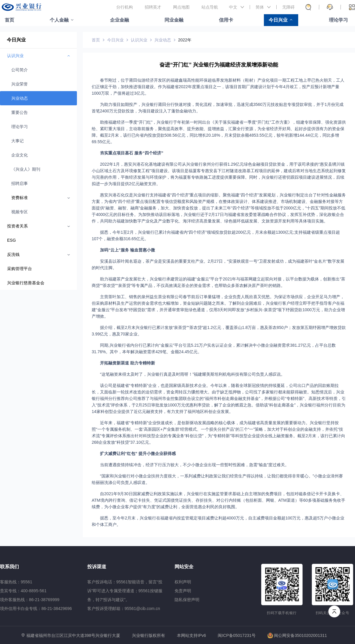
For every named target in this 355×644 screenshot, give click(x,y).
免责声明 (183, 591)
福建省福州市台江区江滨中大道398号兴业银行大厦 (73, 635)
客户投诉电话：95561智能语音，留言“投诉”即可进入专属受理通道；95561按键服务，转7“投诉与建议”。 (125, 591)
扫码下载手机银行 (282, 613)
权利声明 (183, 582)
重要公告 (20, 112)
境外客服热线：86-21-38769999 (30, 600)
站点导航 (210, 7)
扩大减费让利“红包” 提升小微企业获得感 (138, 453)
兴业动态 (20, 98)
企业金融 (120, 20)
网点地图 (181, 7)
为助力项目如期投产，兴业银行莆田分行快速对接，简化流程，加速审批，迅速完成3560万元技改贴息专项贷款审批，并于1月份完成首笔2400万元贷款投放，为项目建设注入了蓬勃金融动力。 (218, 108)
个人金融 (59, 20)
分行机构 (125, 7)
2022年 (185, 40)
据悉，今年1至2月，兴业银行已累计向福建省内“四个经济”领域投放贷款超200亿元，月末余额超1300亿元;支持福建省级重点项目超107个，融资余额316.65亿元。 (216, 235)
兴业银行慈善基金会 (26, 283)
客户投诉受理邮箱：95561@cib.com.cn (124, 609)
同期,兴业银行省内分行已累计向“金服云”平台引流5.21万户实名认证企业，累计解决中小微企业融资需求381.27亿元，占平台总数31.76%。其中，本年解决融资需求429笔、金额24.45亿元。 (214, 348)
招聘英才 (153, 7)
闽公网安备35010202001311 (297, 635)
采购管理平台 (20, 269)
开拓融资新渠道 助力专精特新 (128, 363)
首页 (9, 20)
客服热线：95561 (16, 582)
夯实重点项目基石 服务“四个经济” (132, 153)
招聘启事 (20, 183)
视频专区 (20, 212)
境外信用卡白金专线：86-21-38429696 (36, 609)
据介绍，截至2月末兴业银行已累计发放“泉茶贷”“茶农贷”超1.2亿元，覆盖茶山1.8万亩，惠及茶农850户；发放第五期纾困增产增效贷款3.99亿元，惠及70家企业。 (219, 331)
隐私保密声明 (187, 600)
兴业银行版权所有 (149, 636)
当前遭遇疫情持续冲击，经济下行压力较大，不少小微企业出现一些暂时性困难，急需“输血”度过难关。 (195, 465)
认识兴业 (139, 40)
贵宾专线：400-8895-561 (23, 591)
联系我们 (9, 567)
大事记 (17, 141)
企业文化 (20, 155)
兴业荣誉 (20, 84)
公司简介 (20, 70)
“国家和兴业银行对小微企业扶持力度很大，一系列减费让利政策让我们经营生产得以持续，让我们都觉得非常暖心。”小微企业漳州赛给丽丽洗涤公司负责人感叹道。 (217, 479)
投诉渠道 (97, 567)
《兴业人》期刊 (26, 169)
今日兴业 (278, 20)
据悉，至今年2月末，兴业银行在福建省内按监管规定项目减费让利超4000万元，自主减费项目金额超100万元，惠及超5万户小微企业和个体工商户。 (218, 521)
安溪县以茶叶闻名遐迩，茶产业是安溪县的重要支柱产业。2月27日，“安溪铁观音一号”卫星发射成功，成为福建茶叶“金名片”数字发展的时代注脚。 (218, 264)
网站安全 (184, 567)
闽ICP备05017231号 (237, 635)
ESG (12, 240)
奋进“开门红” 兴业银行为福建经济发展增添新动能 (219, 65)
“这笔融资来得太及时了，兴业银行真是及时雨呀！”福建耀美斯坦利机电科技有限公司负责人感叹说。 (192, 374)
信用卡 (226, 20)
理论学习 (338, 20)
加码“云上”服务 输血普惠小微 (128, 250)
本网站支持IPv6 (191, 636)
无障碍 (288, 7)
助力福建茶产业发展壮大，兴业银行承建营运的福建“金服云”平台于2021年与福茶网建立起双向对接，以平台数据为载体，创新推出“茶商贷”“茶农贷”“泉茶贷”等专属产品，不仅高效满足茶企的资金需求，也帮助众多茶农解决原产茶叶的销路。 (218, 282)
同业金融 (174, 20)
